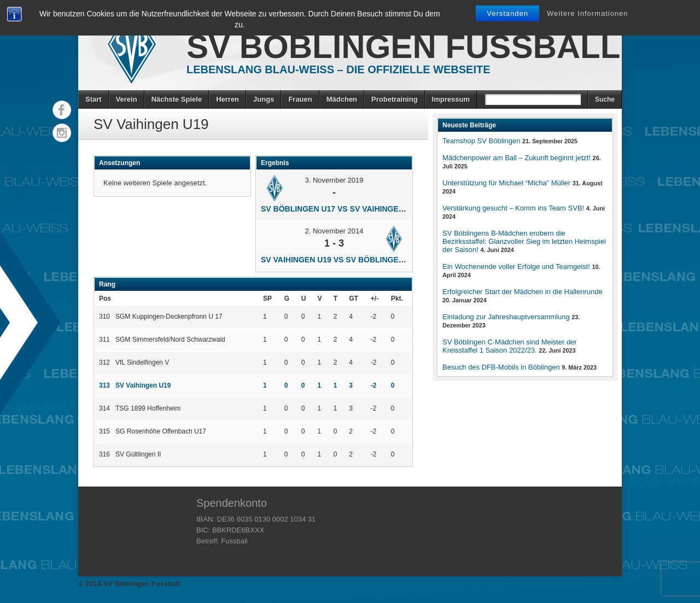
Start (94, 99)
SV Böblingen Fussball (403, 47)
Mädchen (342, 99)
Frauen (300, 99)
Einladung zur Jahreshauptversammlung (506, 317)
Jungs (264, 99)
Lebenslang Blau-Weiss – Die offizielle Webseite (339, 69)
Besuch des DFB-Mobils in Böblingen (501, 367)
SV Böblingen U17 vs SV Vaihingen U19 (340, 209)
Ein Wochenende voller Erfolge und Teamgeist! (516, 267)
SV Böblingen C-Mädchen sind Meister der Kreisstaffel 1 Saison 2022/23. (510, 346)
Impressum (451, 99)
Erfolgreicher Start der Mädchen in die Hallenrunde (523, 292)
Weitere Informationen (588, 13)
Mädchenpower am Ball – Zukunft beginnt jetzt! (517, 158)
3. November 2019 (334, 180)
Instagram (62, 133)
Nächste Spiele (177, 99)
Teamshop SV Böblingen (481, 141)
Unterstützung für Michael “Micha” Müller (506, 183)
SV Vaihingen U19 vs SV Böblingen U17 (340, 260)
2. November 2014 (334, 231)
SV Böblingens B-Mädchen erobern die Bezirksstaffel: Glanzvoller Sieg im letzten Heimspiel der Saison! (524, 241)
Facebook (62, 110)
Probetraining (395, 99)
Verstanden (507, 13)
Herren (227, 99)
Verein (127, 99)
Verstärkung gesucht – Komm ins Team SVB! (513, 208)
